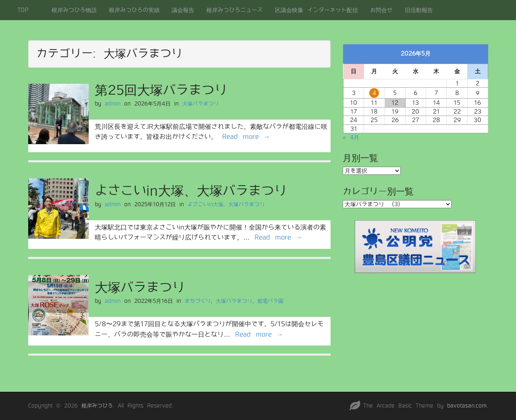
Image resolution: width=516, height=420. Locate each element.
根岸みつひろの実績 (134, 10)
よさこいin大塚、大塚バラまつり (191, 191)
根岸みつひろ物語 (74, 10)
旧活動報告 (419, 10)
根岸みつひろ (97, 406)
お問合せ (381, 10)
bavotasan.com (467, 406)
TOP (23, 10)
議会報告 (183, 10)
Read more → (246, 137)
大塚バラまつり (201, 104)
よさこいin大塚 (205, 204)
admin (113, 104)
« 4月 (351, 137)
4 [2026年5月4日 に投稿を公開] (374, 93)
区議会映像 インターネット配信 (316, 10)
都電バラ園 (270, 301)
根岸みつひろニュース (235, 10)
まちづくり (198, 301)
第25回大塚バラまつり (161, 90)
